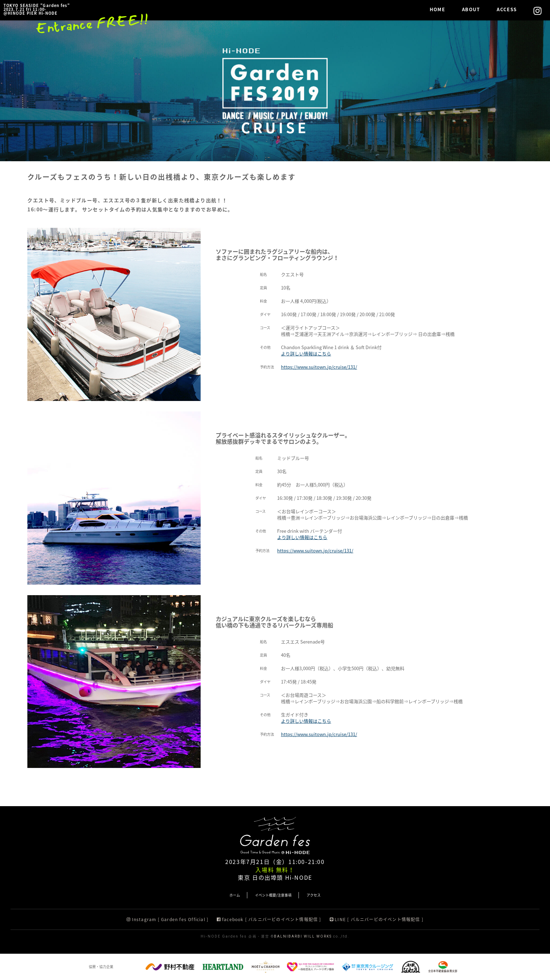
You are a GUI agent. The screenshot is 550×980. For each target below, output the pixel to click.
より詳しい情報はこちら (306, 353)
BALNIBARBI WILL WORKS (303, 936)
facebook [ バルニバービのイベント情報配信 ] (269, 919)
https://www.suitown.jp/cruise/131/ (319, 367)
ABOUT (471, 9)
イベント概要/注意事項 (273, 895)
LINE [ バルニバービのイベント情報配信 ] (377, 919)
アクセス (314, 895)
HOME (437, 9)
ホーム (235, 895)
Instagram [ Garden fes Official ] (167, 919)
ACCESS (507, 9)
